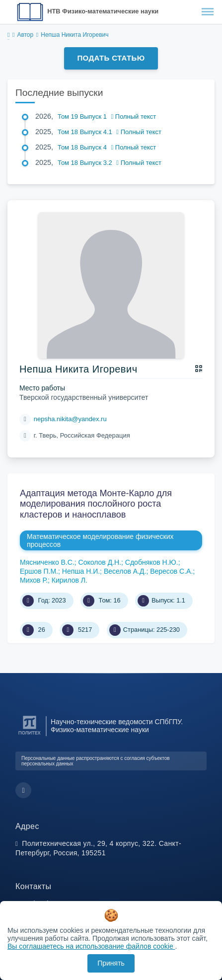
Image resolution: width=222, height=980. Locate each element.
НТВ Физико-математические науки (103, 11)
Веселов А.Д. (125, 571)
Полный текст (134, 116)
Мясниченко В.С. (47, 562)
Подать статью (111, 58)
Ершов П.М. (39, 571)
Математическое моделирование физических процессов (100, 540)
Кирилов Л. (70, 580)
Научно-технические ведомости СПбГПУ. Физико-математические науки (117, 726)
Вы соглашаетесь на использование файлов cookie (91, 946)
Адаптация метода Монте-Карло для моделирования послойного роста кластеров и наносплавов (96, 504)
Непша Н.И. (81, 571)
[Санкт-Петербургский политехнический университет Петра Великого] (30, 735)
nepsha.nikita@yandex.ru (70, 419)
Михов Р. (34, 580)
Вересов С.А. (171, 571)
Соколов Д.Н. (100, 562)
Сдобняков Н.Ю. (152, 562)
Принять (111, 963)
